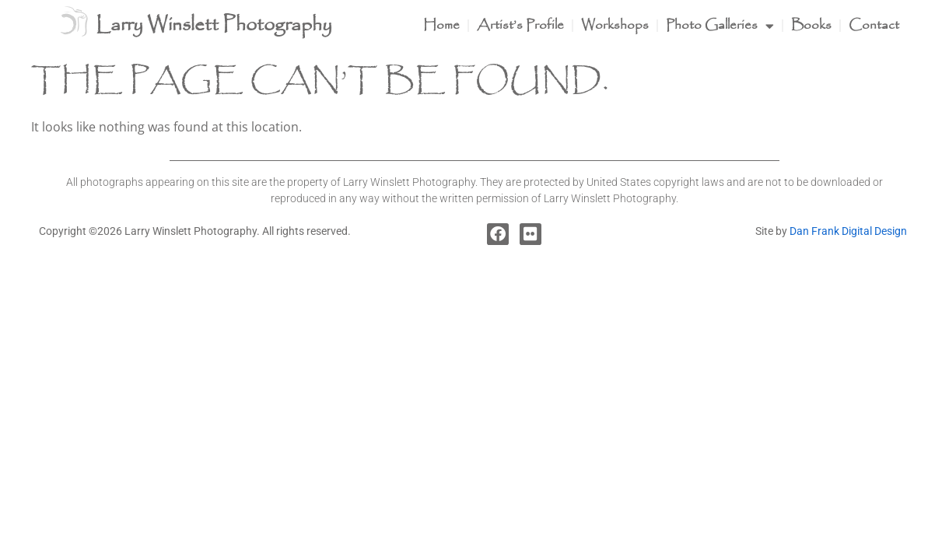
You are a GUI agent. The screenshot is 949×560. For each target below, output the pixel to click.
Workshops (615, 25)
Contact (874, 25)
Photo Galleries (720, 26)
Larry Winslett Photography (214, 25)
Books (811, 25)
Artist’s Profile (520, 25)
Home (441, 25)
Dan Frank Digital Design (848, 231)
